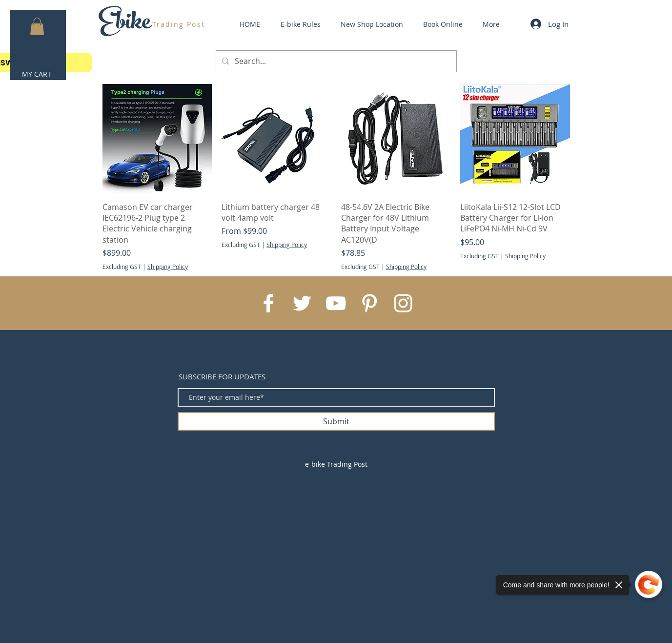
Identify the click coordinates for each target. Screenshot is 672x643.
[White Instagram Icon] (403, 303)
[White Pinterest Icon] (369, 303)
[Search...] (335, 61)
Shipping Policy (168, 267)
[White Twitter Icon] (302, 303)
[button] (37, 26)
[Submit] (336, 421)
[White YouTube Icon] (336, 303)
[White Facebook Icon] (268, 303)
